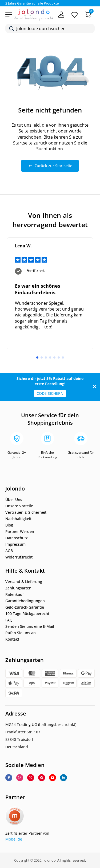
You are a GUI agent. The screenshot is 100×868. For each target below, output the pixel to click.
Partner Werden (20, 532)
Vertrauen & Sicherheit (26, 512)
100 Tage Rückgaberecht (27, 614)
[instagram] (20, 778)
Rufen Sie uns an (21, 633)
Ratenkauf (15, 594)
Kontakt (12, 639)
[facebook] (9, 778)
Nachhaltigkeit (18, 519)
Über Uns (14, 500)
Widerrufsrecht (19, 557)
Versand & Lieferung (24, 582)
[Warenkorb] (88, 15)
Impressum (15, 544)
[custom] (42, 778)
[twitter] (31, 778)
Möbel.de (14, 839)
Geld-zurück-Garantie (25, 607)
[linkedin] (63, 778)
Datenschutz (17, 538)
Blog (9, 525)
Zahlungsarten (18, 588)
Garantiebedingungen (25, 601)
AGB (9, 551)
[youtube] (53, 778)
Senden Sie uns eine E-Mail (30, 626)
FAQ (9, 620)
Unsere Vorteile (19, 506)
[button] (37, 357)
